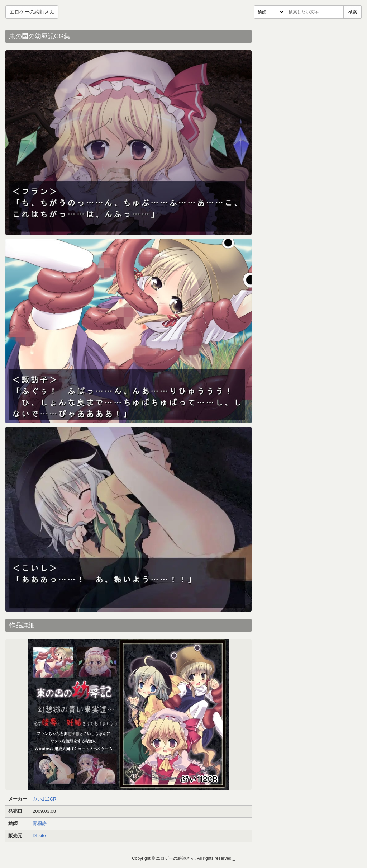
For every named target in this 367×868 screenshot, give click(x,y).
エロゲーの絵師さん (32, 12)
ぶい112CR (44, 799)
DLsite (39, 836)
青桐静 (40, 823)
